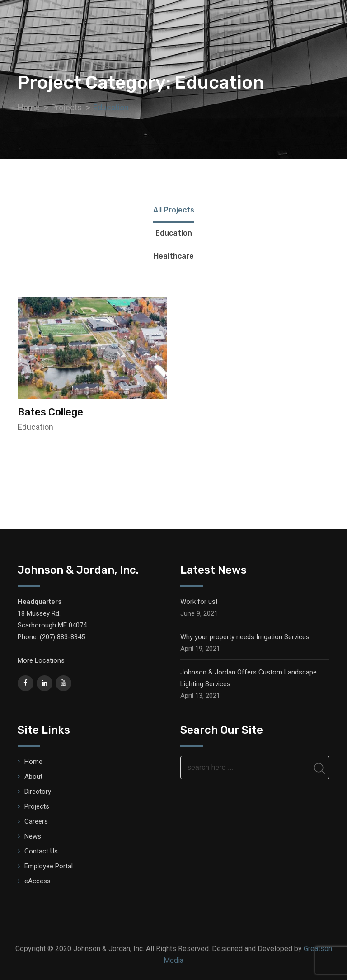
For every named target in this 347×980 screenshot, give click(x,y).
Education (174, 233)
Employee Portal (49, 866)
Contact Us (41, 851)
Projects (37, 806)
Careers (36, 821)
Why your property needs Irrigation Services (245, 637)
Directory (38, 792)
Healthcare (174, 256)
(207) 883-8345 (62, 637)
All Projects (174, 210)
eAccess (38, 881)
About (33, 777)
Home (33, 762)
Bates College (50, 412)
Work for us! (199, 602)
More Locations (41, 660)
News (33, 836)
